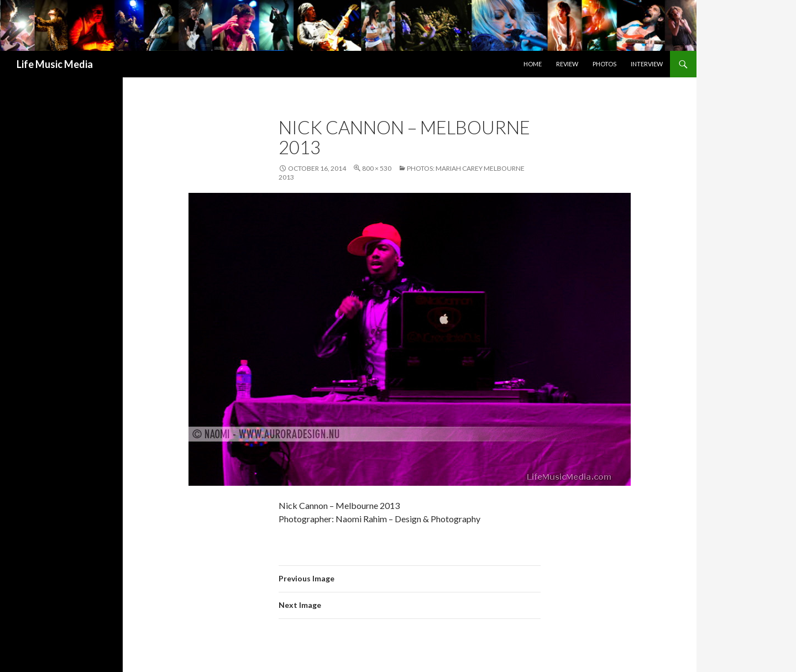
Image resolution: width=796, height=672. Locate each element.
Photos (604, 64)
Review (567, 64)
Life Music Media (55, 64)
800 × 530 (377, 168)
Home (533, 64)
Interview (647, 64)
